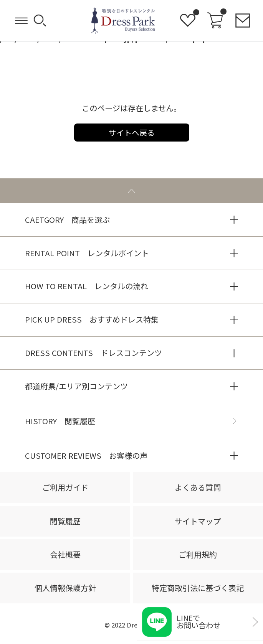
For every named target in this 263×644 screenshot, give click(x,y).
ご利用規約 (198, 554)
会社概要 (65, 554)
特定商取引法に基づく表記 (198, 588)
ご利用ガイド (65, 487)
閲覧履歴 (65, 521)
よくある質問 (198, 487)
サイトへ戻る (132, 133)
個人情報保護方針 (65, 588)
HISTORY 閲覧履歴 (60, 421)
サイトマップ (198, 521)
